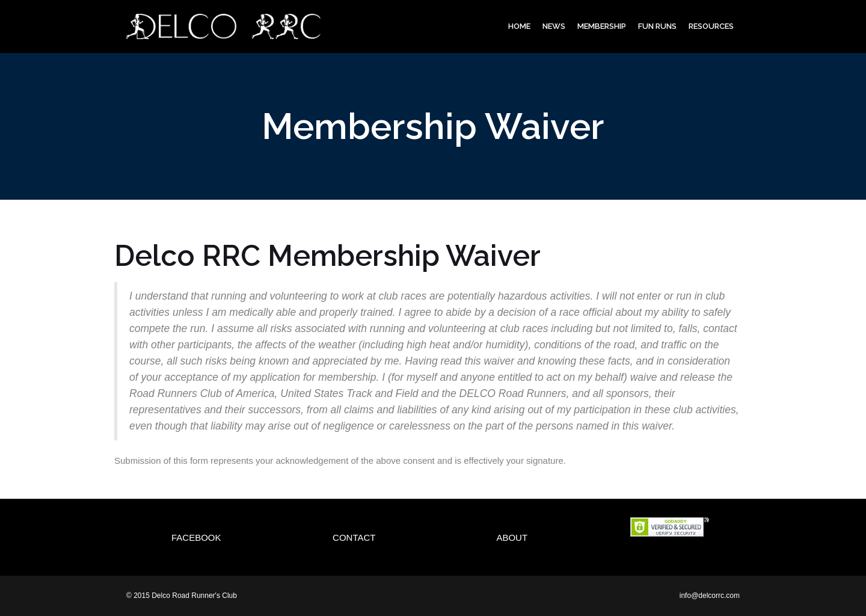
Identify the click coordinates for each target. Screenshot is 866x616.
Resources (711, 26)
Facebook (196, 537)
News (554, 26)
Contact (354, 537)
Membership (602, 26)
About (512, 537)
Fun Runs (657, 26)
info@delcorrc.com (710, 596)
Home (519, 26)
